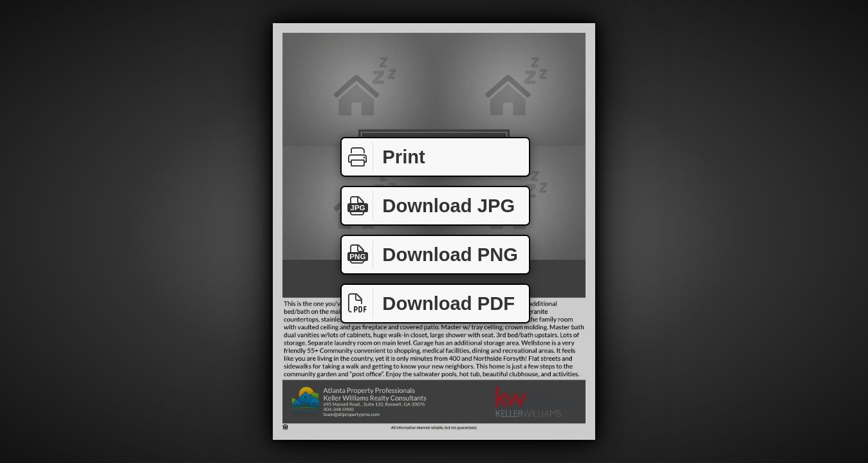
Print (383, 157)
